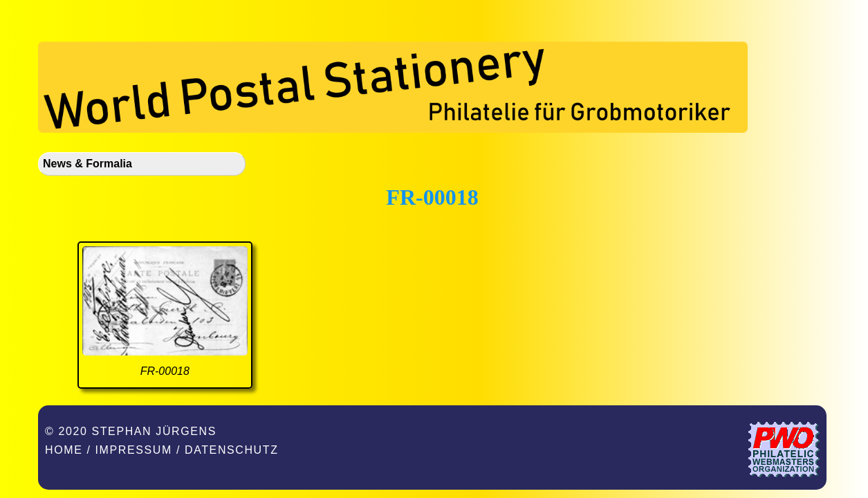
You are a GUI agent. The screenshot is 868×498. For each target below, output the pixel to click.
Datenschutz (232, 450)
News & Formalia (87, 164)
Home (64, 450)
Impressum (134, 450)
